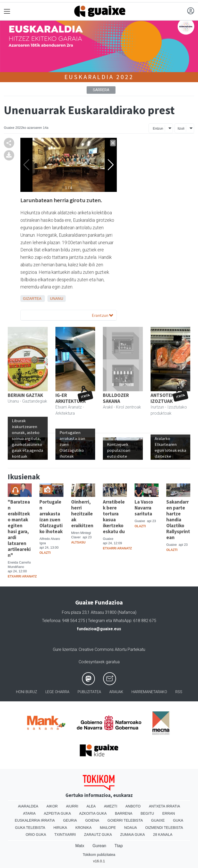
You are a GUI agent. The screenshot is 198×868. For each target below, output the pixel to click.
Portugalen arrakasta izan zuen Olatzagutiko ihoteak (51, 517)
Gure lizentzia (65, 649)
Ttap (119, 846)
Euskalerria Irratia (35, 820)
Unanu (57, 299)
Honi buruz (27, 692)
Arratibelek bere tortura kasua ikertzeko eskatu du (114, 517)
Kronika (83, 828)
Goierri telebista (125, 820)
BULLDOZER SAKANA (116, 398)
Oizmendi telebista (164, 828)
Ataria (30, 813)
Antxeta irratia (164, 806)
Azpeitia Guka (57, 813)
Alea (91, 806)
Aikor (52, 806)
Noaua (130, 828)
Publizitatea (89, 692)
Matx (80, 846)
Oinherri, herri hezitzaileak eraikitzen (82, 514)
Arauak (116, 692)
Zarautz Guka (98, 835)
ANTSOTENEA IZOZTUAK (165, 398)
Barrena (124, 813)
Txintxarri (65, 835)
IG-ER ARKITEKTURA (71, 398)
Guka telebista (30, 828)
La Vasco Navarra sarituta (144, 508)
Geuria (70, 820)
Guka (178, 820)
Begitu (147, 813)
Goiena (92, 820)
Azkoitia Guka (93, 813)
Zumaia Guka (133, 835)
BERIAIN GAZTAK (25, 395)
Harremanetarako (149, 692)
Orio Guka (36, 835)
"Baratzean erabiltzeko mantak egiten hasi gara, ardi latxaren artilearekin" (19, 528)
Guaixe (158, 820)
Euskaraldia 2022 (99, 77)
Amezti (110, 806)
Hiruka (60, 828)
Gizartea (32, 299)
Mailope (108, 828)
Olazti (45, 553)
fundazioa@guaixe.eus (99, 629)
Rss (179, 692)
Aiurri (72, 806)
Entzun (158, 128)
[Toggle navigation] (7, 11)
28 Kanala (163, 835)
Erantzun (102, 315)
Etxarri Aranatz (22, 576)
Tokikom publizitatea (99, 855)
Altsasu (78, 542)
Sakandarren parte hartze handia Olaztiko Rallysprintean (178, 520)
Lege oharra (57, 692)
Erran (168, 813)
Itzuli (181, 128)
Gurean (99, 846)
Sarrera (101, 90)
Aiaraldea (28, 806)
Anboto (133, 806)
